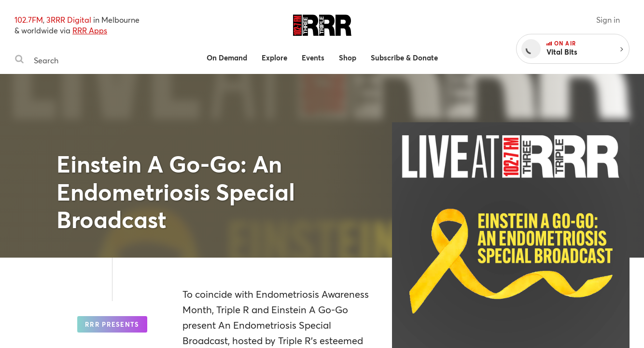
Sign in (608, 20)
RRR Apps (90, 30)
